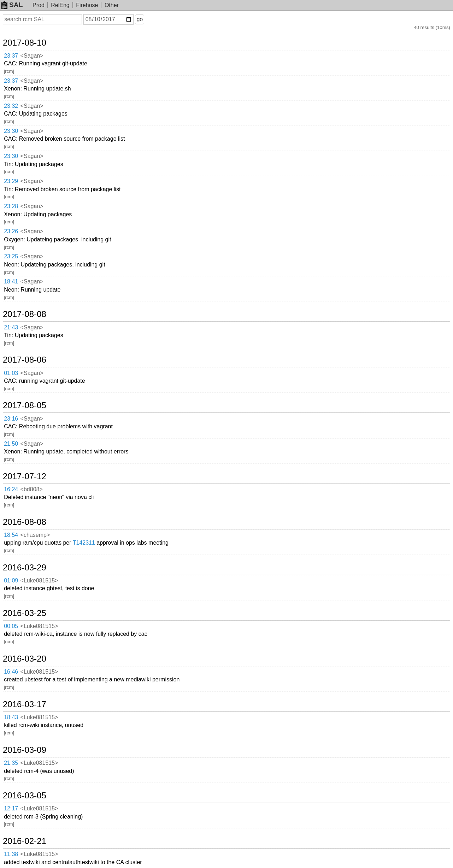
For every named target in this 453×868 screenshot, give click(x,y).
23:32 (11, 106)
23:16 (11, 419)
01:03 (11, 373)
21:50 (11, 444)
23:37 (11, 56)
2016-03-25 (25, 613)
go (140, 19)
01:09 (11, 580)
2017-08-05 (25, 405)
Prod (39, 5)
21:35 (11, 763)
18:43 (11, 717)
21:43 (11, 327)
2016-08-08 (25, 522)
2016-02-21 (25, 841)
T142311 (84, 543)
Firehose (87, 5)
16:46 (11, 672)
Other (112, 5)
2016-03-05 (25, 796)
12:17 (11, 808)
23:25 (11, 256)
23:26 (11, 231)
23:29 (11, 181)
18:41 (11, 281)
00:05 (11, 626)
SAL (12, 5)
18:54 (11, 535)
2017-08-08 (25, 314)
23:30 (11, 131)
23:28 (11, 206)
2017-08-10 (25, 43)
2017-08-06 (25, 360)
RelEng (60, 5)
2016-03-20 (25, 659)
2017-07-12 (25, 476)
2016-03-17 (25, 704)
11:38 (11, 854)
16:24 (11, 489)
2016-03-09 (25, 750)
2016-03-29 (25, 568)
